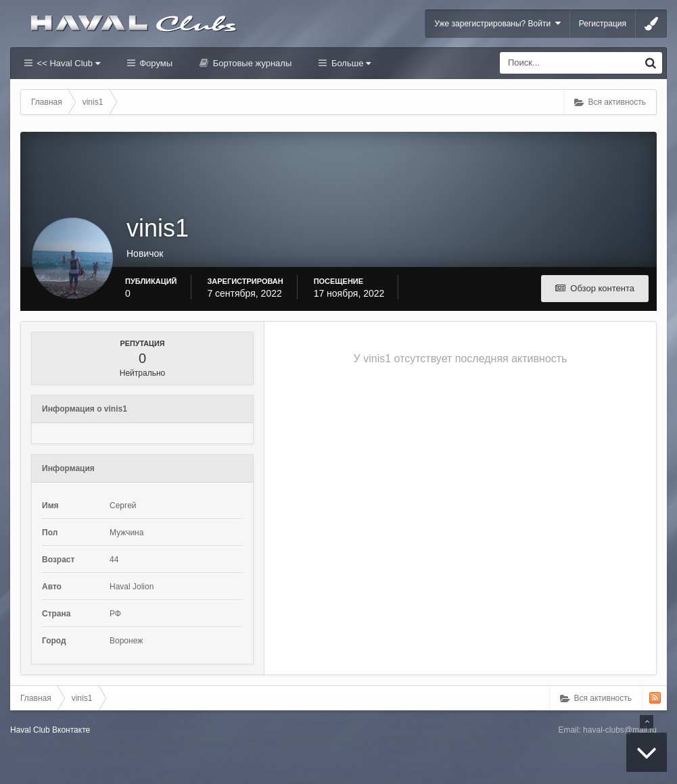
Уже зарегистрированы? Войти (497, 23)
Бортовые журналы (251, 63)
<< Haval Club (67, 63)
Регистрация (603, 24)
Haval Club (30, 730)
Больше (350, 63)
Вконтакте (71, 730)
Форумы (155, 63)
